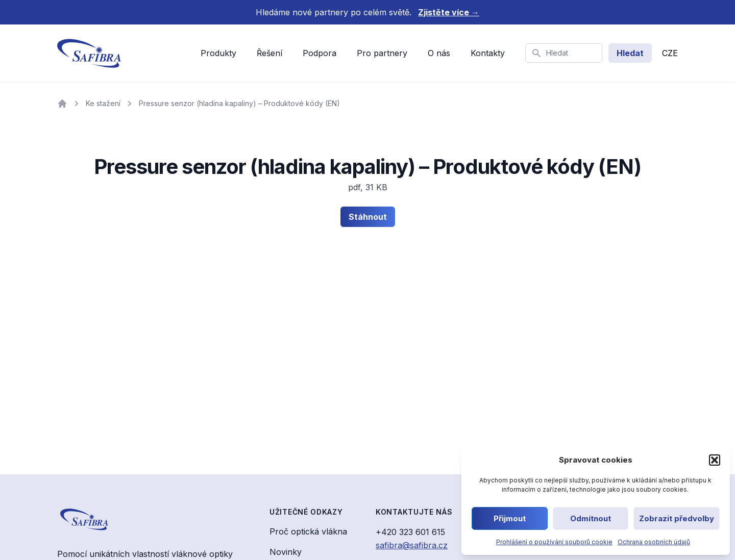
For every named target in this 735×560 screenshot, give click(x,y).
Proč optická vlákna (308, 531)
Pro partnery (382, 53)
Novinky (286, 552)
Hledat (630, 53)
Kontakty (488, 53)
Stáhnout (368, 217)
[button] (715, 460)
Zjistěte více (449, 12)
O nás (439, 53)
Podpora (320, 53)
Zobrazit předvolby (677, 518)
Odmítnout (591, 518)
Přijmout (510, 518)
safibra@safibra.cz (412, 545)
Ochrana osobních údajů (654, 542)
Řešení (269, 53)
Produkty (218, 53)
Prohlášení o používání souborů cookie (554, 542)
